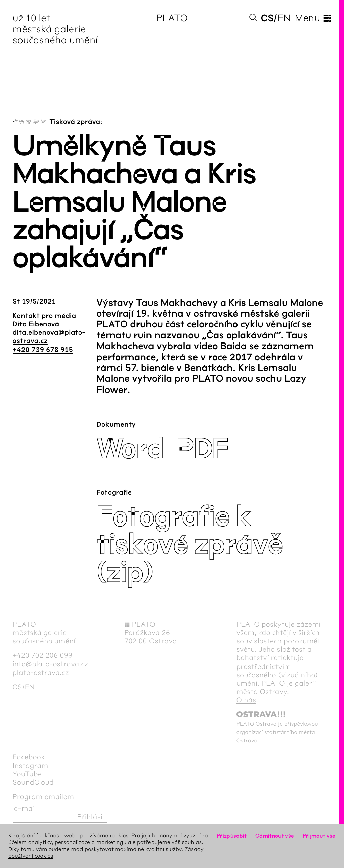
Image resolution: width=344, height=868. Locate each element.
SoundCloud (33, 783)
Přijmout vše (319, 836)
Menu (313, 18)
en (284, 18)
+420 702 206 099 (43, 656)
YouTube (27, 774)
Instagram (31, 766)
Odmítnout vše (275, 836)
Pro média (30, 122)
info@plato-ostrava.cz (51, 664)
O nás (246, 700)
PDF (202, 449)
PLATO (172, 18)
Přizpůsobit (232, 836)
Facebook (29, 757)
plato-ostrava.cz (41, 673)
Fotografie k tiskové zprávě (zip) (189, 545)
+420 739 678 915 (43, 350)
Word (130, 449)
